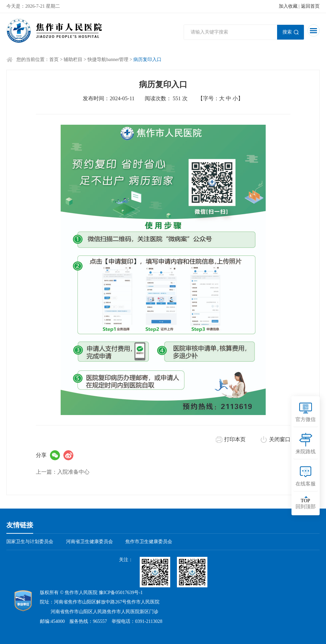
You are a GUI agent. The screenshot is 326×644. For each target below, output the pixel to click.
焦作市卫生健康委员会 (149, 542)
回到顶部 (306, 504)
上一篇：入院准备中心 (63, 472)
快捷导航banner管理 (108, 60)
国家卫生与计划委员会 (30, 542)
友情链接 (20, 525)
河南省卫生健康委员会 (89, 542)
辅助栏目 (73, 60)
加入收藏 (288, 6)
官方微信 (306, 419)
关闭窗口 (280, 439)
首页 (54, 60)
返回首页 (310, 6)
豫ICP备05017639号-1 (121, 593)
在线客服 (306, 484)
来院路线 (306, 452)
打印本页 (235, 439)
